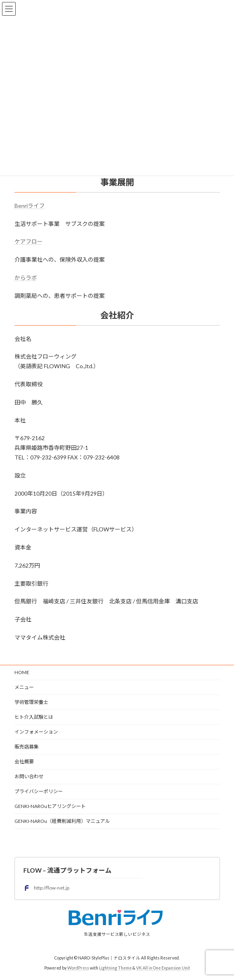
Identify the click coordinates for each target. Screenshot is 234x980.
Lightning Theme (115, 968)
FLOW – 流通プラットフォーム (67, 870)
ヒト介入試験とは (34, 717)
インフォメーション (36, 732)
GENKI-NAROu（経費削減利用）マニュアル (62, 821)
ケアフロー (29, 241)
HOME (22, 672)
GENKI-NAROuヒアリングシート (50, 806)
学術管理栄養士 (31, 702)
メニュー (24, 687)
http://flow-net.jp (46, 888)
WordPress (78, 968)
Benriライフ (30, 206)
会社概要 (24, 762)
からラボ (26, 278)
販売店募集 (27, 747)
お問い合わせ (29, 776)
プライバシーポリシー (39, 791)
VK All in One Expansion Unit (163, 968)
